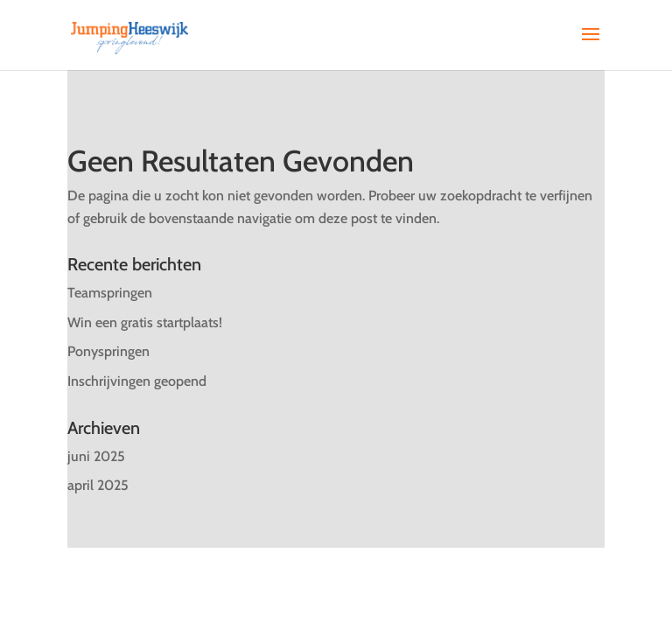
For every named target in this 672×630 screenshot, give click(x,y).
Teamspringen (110, 293)
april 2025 (98, 485)
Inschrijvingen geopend (137, 381)
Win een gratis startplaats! (145, 322)
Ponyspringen (108, 351)
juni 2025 (96, 456)
